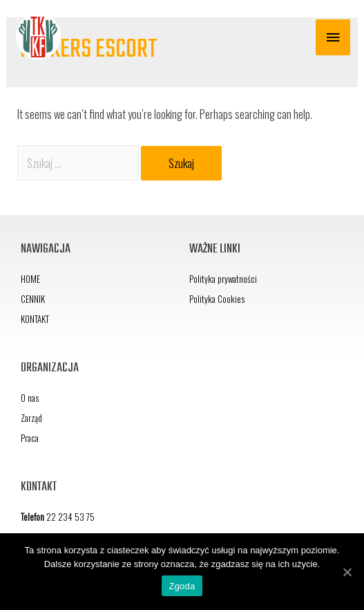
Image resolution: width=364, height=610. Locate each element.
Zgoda (182, 586)
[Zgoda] (347, 572)
